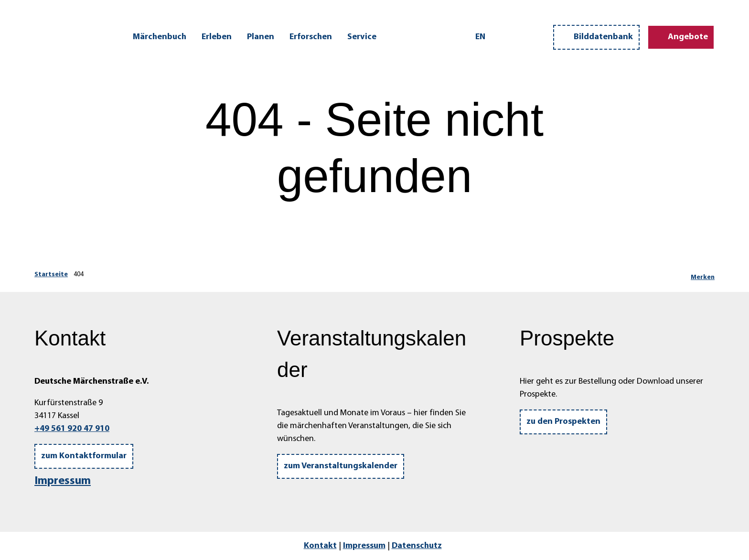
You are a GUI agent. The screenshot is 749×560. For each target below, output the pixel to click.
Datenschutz (417, 546)
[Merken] (703, 275)
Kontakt (320, 546)
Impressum (63, 481)
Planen (261, 37)
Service (362, 37)
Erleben (217, 37)
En (480, 37)
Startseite (51, 275)
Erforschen (311, 37)
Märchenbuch (160, 37)
